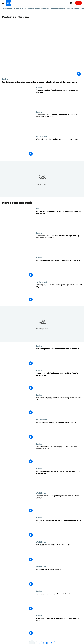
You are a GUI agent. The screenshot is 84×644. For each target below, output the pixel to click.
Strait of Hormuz (58, 9)
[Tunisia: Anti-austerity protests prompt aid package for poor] (59, 529)
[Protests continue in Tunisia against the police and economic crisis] (59, 455)
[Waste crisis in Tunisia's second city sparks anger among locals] (59, 293)
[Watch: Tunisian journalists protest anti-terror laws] (59, 148)
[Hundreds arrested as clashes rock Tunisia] (59, 602)
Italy (38, 208)
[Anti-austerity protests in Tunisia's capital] (59, 553)
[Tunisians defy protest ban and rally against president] (59, 269)
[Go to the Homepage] (9, 3)
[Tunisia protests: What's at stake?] (59, 578)
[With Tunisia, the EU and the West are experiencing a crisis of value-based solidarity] (59, 123)
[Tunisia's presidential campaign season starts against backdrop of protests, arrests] (42, 82)
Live (78, 3)
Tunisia (5, 79)
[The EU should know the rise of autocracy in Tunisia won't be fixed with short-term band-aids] (59, 244)
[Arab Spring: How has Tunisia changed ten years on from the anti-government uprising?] (59, 504)
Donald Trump (73, 9)
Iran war (46, 9)
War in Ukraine (34, 9)
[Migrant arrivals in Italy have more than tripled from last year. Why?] (59, 220)
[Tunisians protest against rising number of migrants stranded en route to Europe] (59, 99)
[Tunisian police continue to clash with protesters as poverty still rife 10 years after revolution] (59, 431)
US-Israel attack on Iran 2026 (14, 9)
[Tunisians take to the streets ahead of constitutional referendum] (59, 357)
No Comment (41, 136)
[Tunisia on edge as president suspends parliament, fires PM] (59, 406)
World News (41, 493)
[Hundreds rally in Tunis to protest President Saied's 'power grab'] (59, 382)
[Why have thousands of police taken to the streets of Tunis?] (59, 627)
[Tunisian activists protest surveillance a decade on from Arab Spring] (59, 480)
